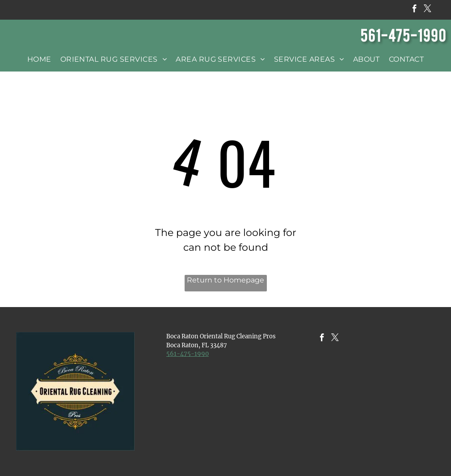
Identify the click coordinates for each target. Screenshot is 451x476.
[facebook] (415, 10)
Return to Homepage (225, 280)
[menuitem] (39, 59)
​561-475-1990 (188, 354)
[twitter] (428, 10)
